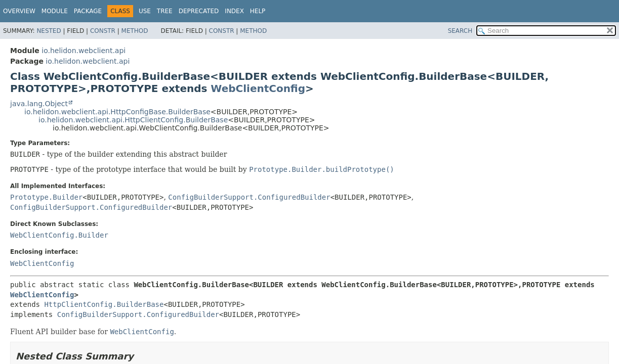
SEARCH (460, 31)
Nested (49, 31)
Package (88, 11)
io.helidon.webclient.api (84, 51)
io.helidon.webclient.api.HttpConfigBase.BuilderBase (117, 112)
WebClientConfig (258, 88)
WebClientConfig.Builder (59, 235)
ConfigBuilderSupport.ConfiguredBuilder (249, 197)
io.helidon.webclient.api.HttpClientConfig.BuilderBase (133, 120)
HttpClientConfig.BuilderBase (104, 304)
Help (258, 11)
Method (135, 31)
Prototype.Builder (46, 197)
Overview (19, 11)
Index (234, 11)
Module (55, 11)
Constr (103, 31)
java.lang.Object (39, 104)
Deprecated (199, 11)
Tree (165, 11)
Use (145, 11)
